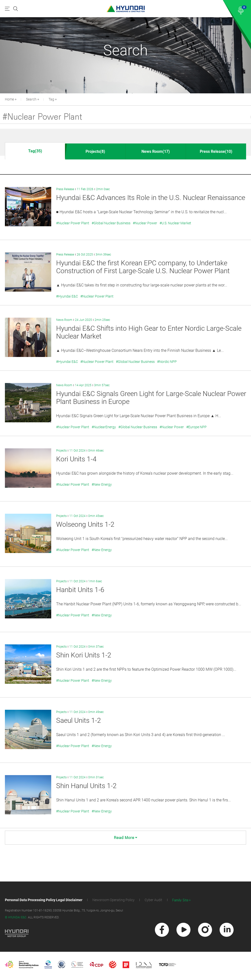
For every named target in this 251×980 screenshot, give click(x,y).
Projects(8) (95, 151)
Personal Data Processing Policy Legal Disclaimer (44, 900)
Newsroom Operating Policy (113, 900)
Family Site (180, 900)
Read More (126, 838)
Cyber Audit (153, 900)
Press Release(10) (216, 151)
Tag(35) (35, 151)
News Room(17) (156, 151)
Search (31, 99)
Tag (51, 99)
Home (9, 99)
